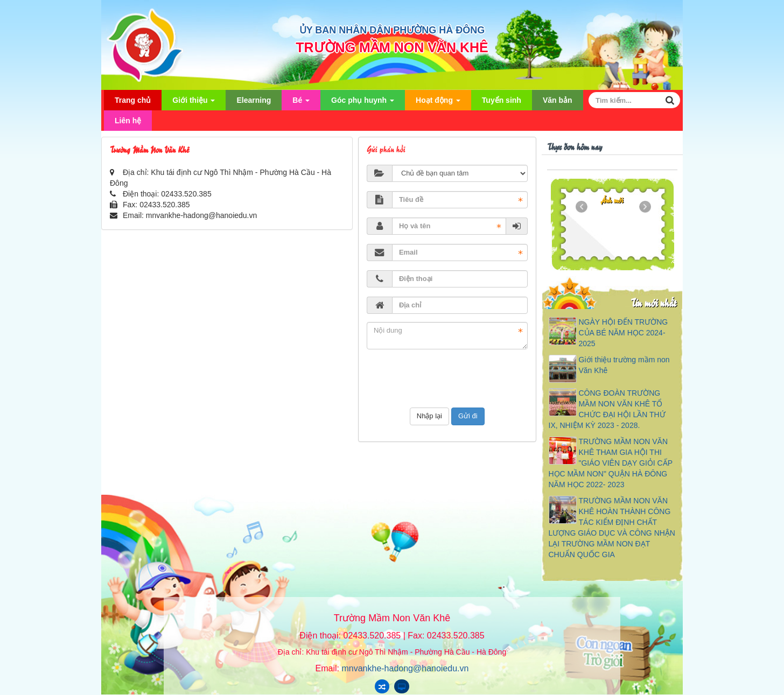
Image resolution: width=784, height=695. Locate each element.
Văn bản (558, 100)
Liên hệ (128, 121)
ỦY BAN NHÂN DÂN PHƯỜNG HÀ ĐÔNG (392, 30)
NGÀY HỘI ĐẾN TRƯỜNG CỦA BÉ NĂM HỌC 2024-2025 (624, 333)
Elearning (254, 100)
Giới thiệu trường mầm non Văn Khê (624, 365)
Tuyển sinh (502, 100)
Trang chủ (133, 100)
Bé (301, 103)
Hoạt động (438, 103)
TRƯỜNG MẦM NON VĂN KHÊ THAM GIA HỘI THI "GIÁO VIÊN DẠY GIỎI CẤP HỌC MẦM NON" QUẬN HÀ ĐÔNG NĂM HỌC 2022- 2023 (611, 463)
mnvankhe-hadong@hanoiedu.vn (201, 215)
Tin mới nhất (653, 302)
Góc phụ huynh (363, 103)
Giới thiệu (194, 103)
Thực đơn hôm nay (575, 146)
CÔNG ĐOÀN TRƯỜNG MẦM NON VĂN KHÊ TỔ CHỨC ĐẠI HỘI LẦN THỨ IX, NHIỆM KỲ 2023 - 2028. (607, 409)
